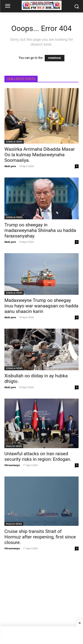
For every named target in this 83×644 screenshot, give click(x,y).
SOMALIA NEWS (14, 142)
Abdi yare (10, 166)
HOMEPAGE (54, 58)
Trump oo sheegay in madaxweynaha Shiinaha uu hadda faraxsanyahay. (40, 230)
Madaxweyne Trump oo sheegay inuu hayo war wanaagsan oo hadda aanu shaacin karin (41, 306)
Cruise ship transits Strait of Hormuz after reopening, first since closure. (40, 537)
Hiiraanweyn (12, 465)
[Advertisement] (41, 601)
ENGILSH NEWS (14, 446)
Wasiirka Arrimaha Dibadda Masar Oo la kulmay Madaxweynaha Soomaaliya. (40, 155)
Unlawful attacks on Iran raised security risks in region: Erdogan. (38, 456)
